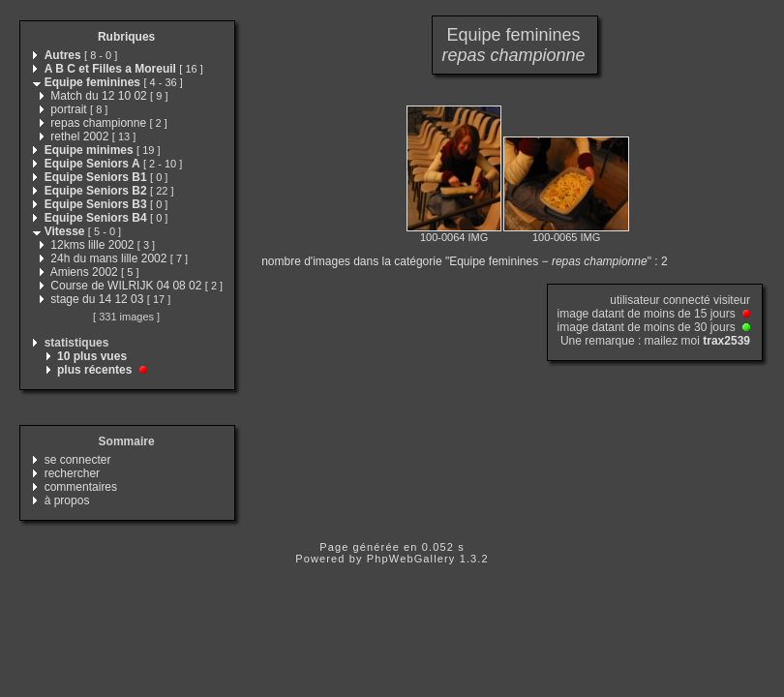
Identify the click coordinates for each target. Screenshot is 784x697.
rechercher (72, 473)
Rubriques (126, 37)
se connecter (78, 460)
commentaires (81, 487)
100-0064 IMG (454, 237)
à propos (67, 500)
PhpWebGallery (411, 559)
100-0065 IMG (566, 237)
